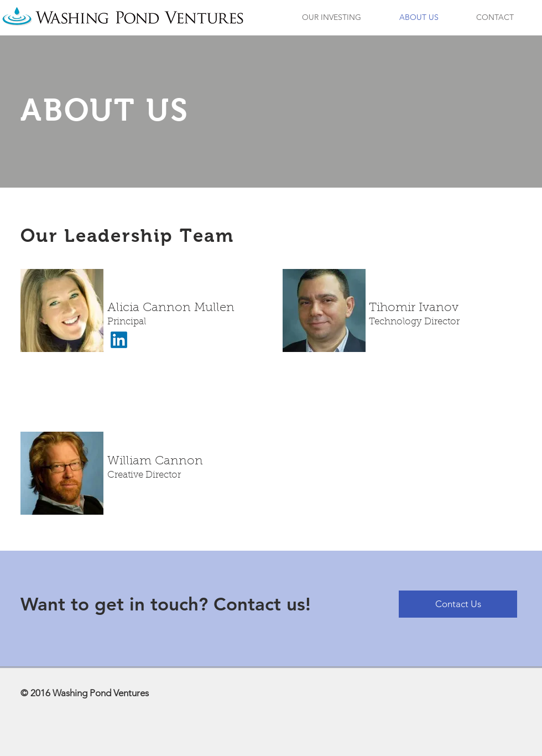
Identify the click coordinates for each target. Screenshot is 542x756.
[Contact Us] (458, 604)
